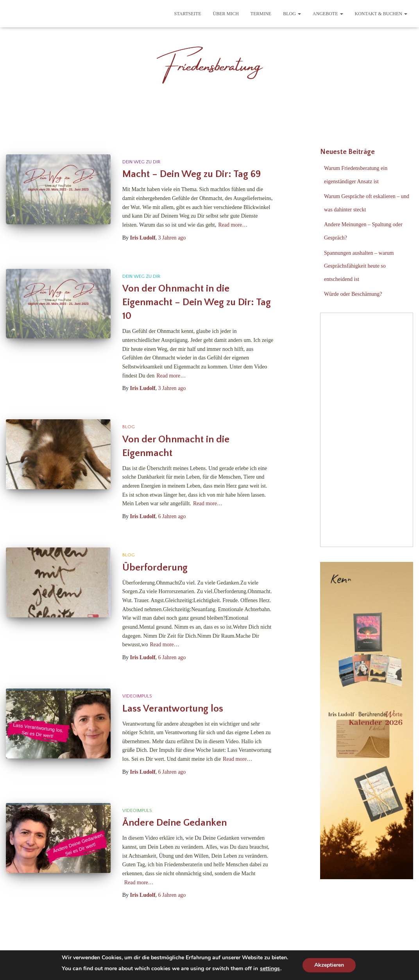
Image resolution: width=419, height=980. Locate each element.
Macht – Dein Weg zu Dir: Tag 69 (192, 174)
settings (270, 969)
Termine (261, 14)
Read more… (233, 225)
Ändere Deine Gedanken (175, 823)
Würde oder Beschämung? (353, 294)
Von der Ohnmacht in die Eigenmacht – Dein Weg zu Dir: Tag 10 (197, 302)
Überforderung (155, 568)
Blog (292, 14)
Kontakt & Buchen (381, 14)
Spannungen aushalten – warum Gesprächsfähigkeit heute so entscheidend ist (359, 266)
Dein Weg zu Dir (141, 162)
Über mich (226, 14)
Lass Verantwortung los (173, 709)
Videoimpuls (137, 696)
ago (172, 238)
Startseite (188, 14)
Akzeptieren (329, 965)
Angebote (328, 14)
